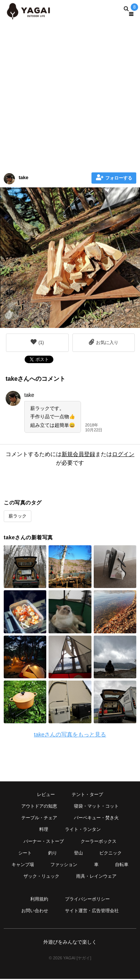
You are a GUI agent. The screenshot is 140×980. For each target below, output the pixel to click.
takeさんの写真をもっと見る (70, 734)
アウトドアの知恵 (39, 806)
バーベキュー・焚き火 (96, 818)
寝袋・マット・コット (96, 806)
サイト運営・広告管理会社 (92, 911)
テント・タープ (87, 794)
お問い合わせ (35, 911)
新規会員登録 (78, 454)
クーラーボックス (99, 841)
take (24, 177)
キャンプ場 (23, 865)
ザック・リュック (41, 876)
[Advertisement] (70, 95)
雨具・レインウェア (96, 876)
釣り (53, 853)
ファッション (64, 865)
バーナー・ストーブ (44, 841)
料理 (44, 829)
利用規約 (39, 899)
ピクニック (111, 853)
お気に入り (104, 342)
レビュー (46, 794)
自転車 (122, 865)
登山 (78, 853)
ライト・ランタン (83, 829)
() (37, 342)
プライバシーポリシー (87, 899)
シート (25, 853)
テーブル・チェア (39, 818)
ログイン (123, 454)
